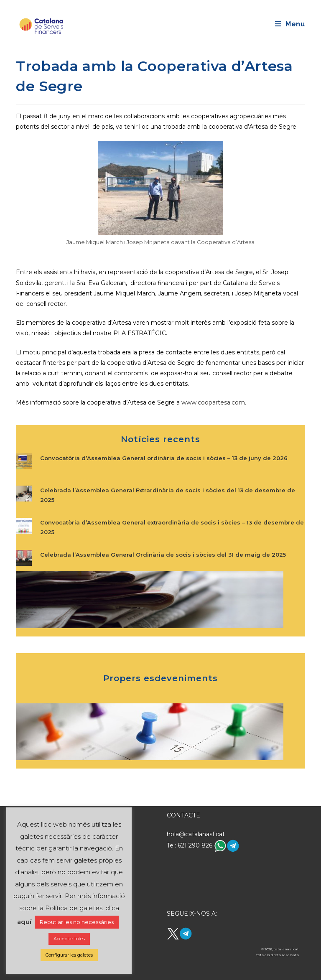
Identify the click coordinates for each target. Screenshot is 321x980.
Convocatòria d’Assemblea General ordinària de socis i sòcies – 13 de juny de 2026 (164, 458)
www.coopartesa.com (213, 402)
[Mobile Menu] (290, 24)
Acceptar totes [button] (69, 939)
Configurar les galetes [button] (69, 955)
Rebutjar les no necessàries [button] (77, 922)
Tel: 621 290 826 (190, 845)
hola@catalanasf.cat (196, 834)
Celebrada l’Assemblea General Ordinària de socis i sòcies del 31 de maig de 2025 (163, 555)
